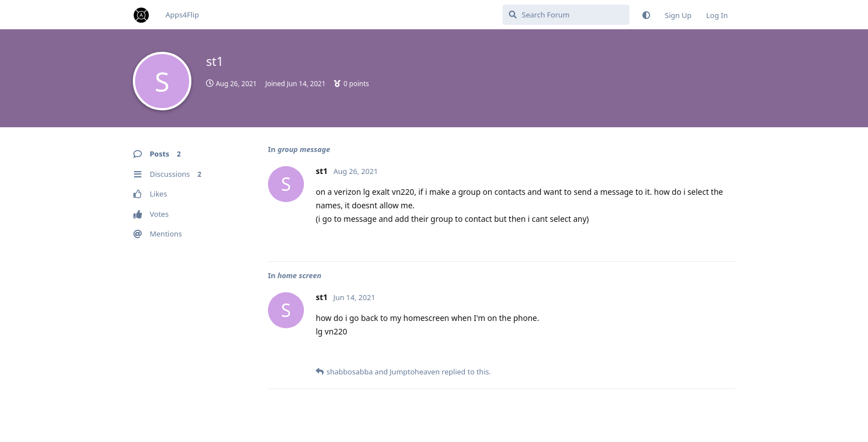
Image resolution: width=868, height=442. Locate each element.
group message (304, 149)
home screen (299, 275)
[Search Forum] (566, 15)
